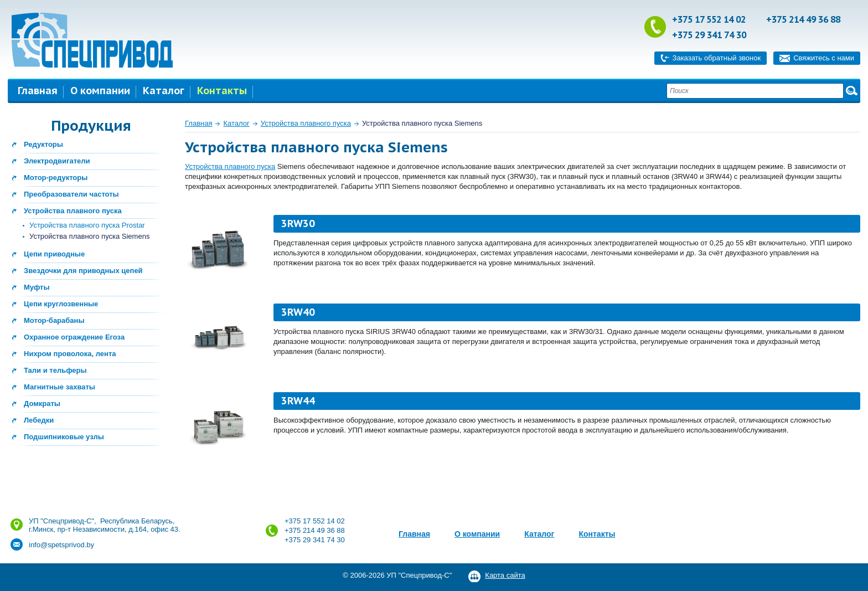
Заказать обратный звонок (717, 58)
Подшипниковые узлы (64, 437)
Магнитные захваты (60, 387)
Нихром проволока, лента (70, 354)
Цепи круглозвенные (61, 304)
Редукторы (43, 144)
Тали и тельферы (55, 370)
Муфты (37, 287)
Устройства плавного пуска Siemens (89, 236)
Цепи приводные (54, 254)
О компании (100, 91)
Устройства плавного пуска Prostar (87, 225)
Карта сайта (505, 575)
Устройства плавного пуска (73, 211)
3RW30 (298, 223)
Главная (38, 91)
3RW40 (298, 312)
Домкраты (42, 404)
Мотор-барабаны (54, 320)
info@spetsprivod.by (61, 545)
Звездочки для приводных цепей (83, 271)
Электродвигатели (57, 161)
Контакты (222, 91)
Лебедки (39, 420)
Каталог (164, 91)
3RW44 (298, 401)
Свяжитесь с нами (824, 58)
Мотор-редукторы (56, 178)
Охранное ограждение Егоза (74, 337)
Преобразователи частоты (71, 194)
